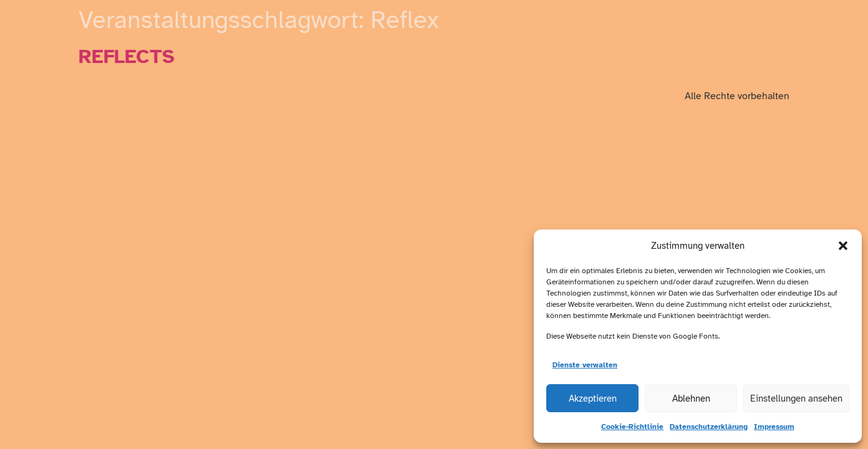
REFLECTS (127, 56)
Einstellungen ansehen (796, 398)
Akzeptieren (593, 398)
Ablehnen (691, 398)
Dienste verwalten (585, 365)
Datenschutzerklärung (709, 427)
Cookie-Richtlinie (632, 427)
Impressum (774, 427)
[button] (843, 246)
